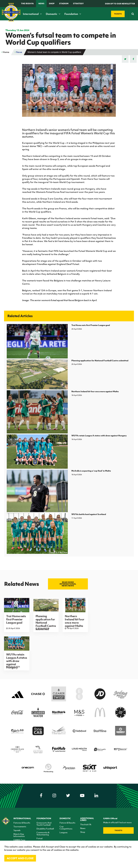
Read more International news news (68, 584)
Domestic (53, 14)
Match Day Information (19, 835)
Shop (52, 3)
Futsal (39, 838)
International (32, 14)
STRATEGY (78, 3)
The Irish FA (27, 3)
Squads (17, 830)
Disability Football (45, 829)
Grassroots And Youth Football (44, 824)
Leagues (64, 832)
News (41, 3)
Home (5, 52)
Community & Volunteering (43, 833)
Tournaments (20, 826)
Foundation (73, 14)
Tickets (118, 830)
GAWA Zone (19, 840)
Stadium (64, 3)
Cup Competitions (66, 828)
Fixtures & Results (22, 823)
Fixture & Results (67, 823)
